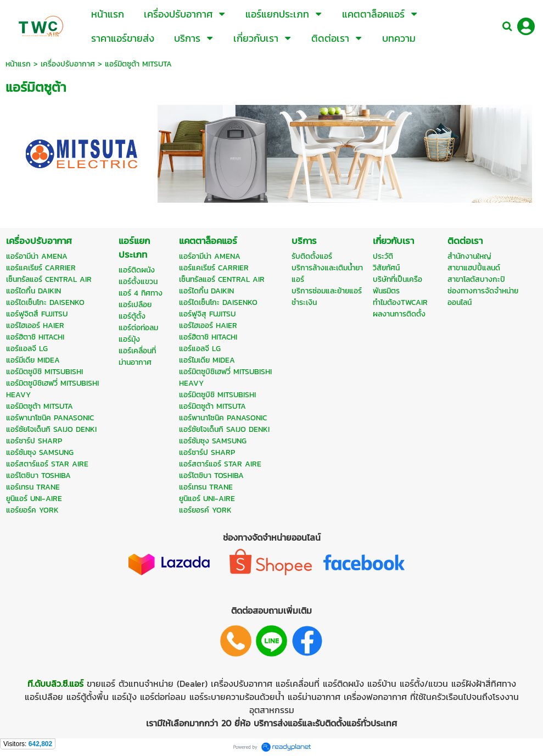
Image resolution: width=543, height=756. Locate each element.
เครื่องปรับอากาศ (68, 64)
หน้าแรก (18, 64)
